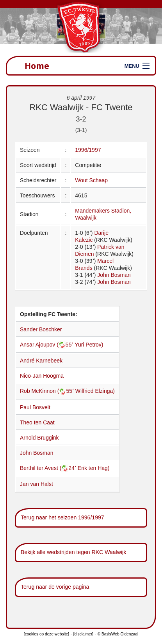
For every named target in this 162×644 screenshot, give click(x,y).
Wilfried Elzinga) (95, 391)
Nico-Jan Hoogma (42, 376)
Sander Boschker (41, 329)
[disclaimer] (83, 634)
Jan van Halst (36, 484)
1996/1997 (88, 150)
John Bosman (114, 275)
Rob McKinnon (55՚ (48, 391)
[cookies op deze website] (46, 634)
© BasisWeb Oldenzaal (118, 634)
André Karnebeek (41, 361)
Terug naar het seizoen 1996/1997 (62, 517)
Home (37, 66)
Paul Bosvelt (35, 407)
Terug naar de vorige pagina (55, 587)
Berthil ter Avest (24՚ (49, 468)
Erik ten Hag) (94, 468)
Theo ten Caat (37, 422)
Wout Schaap (91, 180)
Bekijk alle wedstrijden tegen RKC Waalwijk (73, 552)
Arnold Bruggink (39, 438)
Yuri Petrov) (89, 345)
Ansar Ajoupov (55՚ (47, 345)
